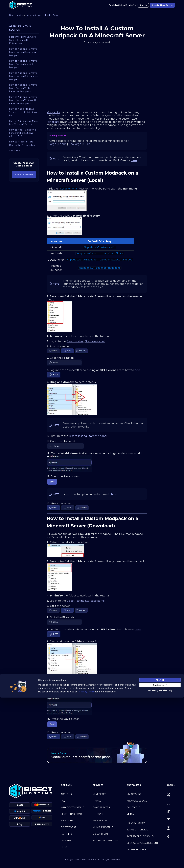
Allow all (160, 850)
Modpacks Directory (106, 841)
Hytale (97, 801)
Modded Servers (52, 15)
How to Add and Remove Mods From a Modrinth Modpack (23, 64)
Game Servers (101, 807)
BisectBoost (68, 827)
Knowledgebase (137, 801)
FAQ (63, 801)
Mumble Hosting (103, 827)
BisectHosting (16, 15)
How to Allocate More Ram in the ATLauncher (22, 143)
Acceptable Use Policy (141, 836)
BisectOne (67, 821)
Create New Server (162, 5)
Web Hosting (101, 821)
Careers (66, 841)
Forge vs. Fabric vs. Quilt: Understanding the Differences (22, 40)
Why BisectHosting (73, 807)
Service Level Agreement (142, 843)
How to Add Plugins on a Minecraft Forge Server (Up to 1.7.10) (23, 133)
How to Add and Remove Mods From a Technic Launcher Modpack (23, 88)
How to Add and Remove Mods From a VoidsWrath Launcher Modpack (23, 100)
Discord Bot (100, 834)
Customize (160, 855)
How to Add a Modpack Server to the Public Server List (24, 112)
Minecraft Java (34, 15)
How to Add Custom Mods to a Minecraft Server (24, 123)
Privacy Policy (136, 823)
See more (15, 150)
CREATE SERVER (24, 175)
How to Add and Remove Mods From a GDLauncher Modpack (24, 76)
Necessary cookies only (160, 861)
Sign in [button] (143, 5)
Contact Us (134, 807)
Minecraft (99, 794)
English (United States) (123, 5)
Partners (67, 834)
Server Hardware (72, 814)
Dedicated (99, 814)
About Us (66, 794)
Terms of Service (137, 830)
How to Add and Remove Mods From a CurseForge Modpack (23, 52)
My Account (134, 794)
